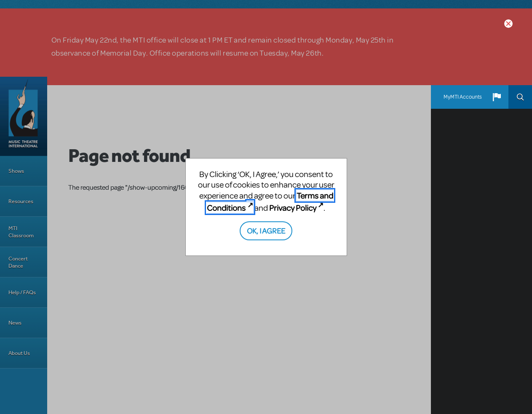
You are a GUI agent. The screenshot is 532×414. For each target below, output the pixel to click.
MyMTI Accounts (463, 97)
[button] (497, 97)
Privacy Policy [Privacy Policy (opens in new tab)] (293, 208)
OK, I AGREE (266, 230)
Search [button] (520, 97)
